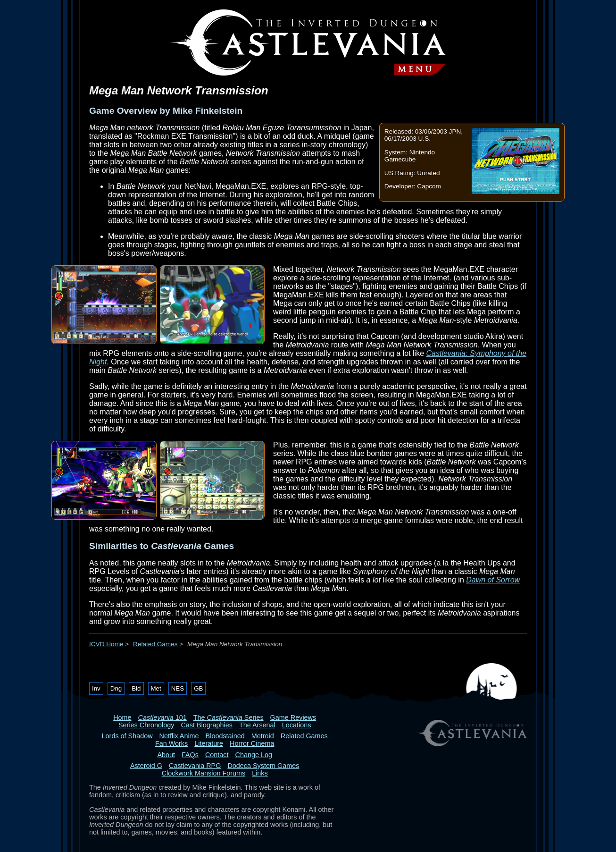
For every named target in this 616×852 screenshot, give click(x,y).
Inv (96, 688)
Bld (136, 688)
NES (178, 688)
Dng (116, 688)
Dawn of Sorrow (493, 580)
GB (198, 688)
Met (156, 688)
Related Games (155, 644)
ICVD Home (106, 644)
